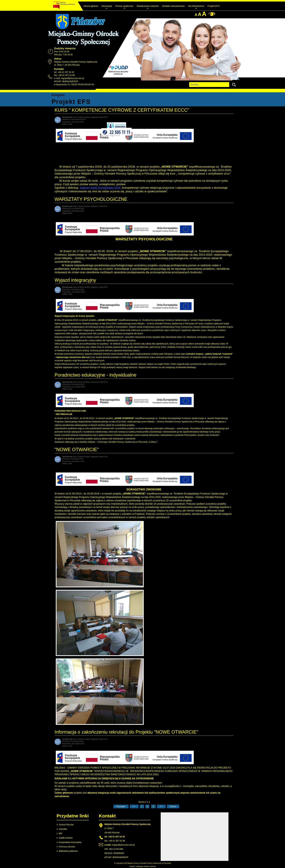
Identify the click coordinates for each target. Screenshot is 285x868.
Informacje (107, 6)
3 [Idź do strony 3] (153, 806)
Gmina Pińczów (66, 825)
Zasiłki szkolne (66, 838)
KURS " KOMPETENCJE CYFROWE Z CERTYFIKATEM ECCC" (122, 110)
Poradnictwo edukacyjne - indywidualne (95, 375)
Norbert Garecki (150, 866)
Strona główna (91, 6)
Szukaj (233, 84)
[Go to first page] (121, 806)
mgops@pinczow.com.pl (73, 78)
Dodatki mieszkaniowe (173, 6)
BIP (61, 833)
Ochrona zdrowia (67, 847)
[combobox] (209, 85)
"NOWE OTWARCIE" (77, 450)
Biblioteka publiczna (68, 851)
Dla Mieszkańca (196, 6)
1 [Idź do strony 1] (142, 806)
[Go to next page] (161, 806)
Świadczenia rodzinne (148, 6)
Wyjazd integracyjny (75, 280)
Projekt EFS (213, 6)
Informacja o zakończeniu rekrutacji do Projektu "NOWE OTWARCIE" (126, 732)
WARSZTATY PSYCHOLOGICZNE (91, 199)
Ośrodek (63, 829)
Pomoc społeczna (124, 6)
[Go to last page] (173, 806)
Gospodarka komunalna (70, 842)
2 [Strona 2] (147, 806)
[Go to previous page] (134, 806)
